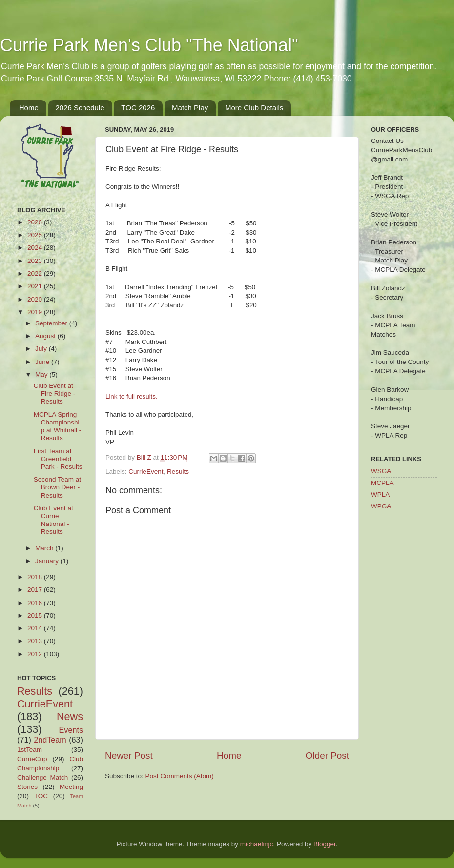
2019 (36, 312)
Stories (27, 787)
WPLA (380, 495)
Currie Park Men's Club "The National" (149, 45)
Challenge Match (42, 777)
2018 (36, 577)
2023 (36, 261)
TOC (41, 796)
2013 (36, 641)
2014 (36, 628)
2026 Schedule (80, 108)
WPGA (381, 506)
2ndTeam (50, 740)
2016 (36, 603)
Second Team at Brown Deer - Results (57, 487)
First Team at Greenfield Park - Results (58, 459)
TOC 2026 (138, 108)
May (42, 374)
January (48, 561)
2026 (36, 222)
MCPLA (382, 483)
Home (29, 108)
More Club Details (254, 108)
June (43, 362)
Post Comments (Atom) (180, 776)
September (52, 323)
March (45, 548)
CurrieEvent (146, 472)
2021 (36, 286)
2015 (36, 616)
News (70, 717)
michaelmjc (257, 844)
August (46, 336)
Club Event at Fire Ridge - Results (55, 394)
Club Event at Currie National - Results (53, 520)
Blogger (325, 844)
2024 (36, 248)
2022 (36, 273)
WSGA (381, 471)
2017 (36, 590)
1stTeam (30, 750)
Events (71, 730)
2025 (36, 235)
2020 (36, 299)
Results (178, 472)
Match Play (190, 108)
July (42, 349)
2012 (36, 654)
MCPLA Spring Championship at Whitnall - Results (58, 426)
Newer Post (129, 756)
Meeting (71, 787)
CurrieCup (32, 759)
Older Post (327, 756)
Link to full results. (132, 396)
